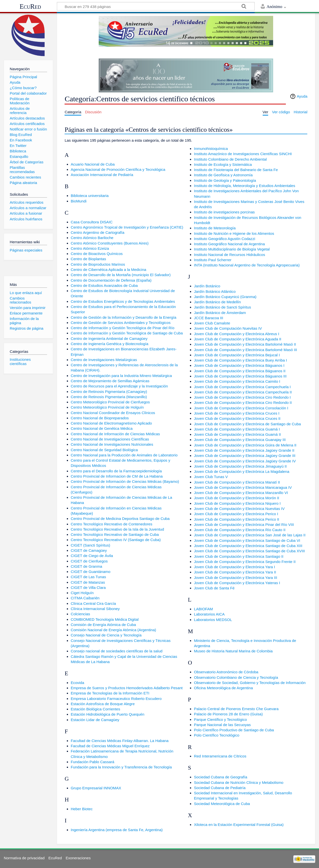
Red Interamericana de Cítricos (220, 756)
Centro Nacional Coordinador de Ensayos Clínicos (113, 413)
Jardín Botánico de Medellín (217, 302)
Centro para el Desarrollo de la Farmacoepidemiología (116, 471)
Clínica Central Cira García (93, 603)
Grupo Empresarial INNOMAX (96, 788)
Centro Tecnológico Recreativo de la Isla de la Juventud (118, 529)
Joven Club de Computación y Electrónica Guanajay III (240, 440)
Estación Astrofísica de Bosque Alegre (103, 704)
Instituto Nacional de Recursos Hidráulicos (229, 255)
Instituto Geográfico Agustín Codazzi (225, 239)
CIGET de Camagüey (89, 550)
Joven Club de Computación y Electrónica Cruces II (237, 418)
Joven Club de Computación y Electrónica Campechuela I (242, 387)
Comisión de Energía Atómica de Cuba (103, 625)
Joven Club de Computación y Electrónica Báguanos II (240, 371)
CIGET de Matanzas (88, 582)
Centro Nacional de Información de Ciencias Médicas (115, 434)
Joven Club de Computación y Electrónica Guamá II (237, 434)
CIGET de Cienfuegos (89, 561)
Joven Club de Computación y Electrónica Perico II (237, 519)
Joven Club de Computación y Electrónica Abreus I (237, 334)
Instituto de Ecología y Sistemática (223, 164)
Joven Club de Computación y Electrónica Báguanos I (239, 365)
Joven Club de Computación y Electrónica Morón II (237, 498)
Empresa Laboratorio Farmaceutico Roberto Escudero (116, 699)
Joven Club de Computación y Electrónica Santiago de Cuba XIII (248, 546)
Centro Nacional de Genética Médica (102, 428)
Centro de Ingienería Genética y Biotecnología (110, 344)
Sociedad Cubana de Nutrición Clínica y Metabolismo (239, 782)
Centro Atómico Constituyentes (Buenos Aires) (110, 243)
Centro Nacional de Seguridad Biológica (104, 450)
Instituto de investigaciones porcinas (224, 212)
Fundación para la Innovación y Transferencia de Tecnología (121, 767)
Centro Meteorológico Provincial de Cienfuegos (110, 402)
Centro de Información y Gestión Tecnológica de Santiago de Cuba (127, 333)
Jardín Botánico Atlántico (215, 291)
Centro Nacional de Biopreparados (100, 418)
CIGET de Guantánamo (91, 572)
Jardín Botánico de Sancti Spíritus (222, 307)
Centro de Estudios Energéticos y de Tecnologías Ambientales (123, 301)
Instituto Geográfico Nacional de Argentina (229, 244)
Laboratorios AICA (209, 614)
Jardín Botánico (207, 286)
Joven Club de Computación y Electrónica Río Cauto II (240, 530)
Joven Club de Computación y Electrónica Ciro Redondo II (243, 403)
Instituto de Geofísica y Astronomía (223, 175)
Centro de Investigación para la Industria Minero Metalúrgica (121, 376)
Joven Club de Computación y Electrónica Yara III (236, 578)
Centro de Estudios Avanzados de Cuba (104, 285)
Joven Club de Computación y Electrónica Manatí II (237, 482)
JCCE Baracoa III (208, 318)
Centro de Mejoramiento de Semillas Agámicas (110, 381)
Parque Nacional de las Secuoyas (222, 725)
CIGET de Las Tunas (88, 577)
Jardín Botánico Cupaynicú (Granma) (225, 297)
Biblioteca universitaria (90, 196)
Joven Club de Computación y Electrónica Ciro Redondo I (242, 397)
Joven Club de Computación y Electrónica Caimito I (237, 381)
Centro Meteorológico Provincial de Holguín (107, 407)
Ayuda (302, 96)
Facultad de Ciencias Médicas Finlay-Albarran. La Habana (120, 741)
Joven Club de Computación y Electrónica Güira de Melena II (245, 445)
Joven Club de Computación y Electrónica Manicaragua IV (243, 487)
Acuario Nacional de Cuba (93, 164)
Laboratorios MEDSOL (213, 620)
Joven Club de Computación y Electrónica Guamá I (237, 429)
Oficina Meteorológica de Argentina (223, 688)
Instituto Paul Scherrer (213, 260)
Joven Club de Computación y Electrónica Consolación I (241, 408)
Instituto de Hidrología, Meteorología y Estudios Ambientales (244, 186)
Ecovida (78, 683)
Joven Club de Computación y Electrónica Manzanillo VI (241, 493)
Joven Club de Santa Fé (214, 588)
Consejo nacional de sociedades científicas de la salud (117, 651)
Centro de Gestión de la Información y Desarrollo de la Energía (124, 317)
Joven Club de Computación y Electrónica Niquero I (237, 503)
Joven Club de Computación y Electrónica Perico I (236, 514)
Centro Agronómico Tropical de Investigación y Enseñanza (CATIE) (127, 227)
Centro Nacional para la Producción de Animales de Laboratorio (124, 455)
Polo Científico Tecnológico (217, 735)
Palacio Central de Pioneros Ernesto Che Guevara (236, 709)
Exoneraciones (78, 858)
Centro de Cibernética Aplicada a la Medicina (109, 270)
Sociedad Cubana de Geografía (221, 777)
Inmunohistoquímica (211, 149)
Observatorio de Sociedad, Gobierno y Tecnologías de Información (250, 683)
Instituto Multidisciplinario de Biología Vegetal (232, 249)
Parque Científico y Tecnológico (220, 719)
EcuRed (30, 6)
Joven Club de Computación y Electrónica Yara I (234, 567)
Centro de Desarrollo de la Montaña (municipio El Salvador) (121, 275)
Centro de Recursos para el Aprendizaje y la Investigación (119, 386)
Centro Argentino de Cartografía (98, 232)
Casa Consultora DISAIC (92, 222)
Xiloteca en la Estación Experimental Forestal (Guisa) (239, 825)
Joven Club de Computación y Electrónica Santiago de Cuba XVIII (249, 551)
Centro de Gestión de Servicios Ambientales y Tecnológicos (121, 323)
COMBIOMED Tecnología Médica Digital (105, 619)
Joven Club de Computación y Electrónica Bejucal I (237, 355)
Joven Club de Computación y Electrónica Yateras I (237, 583)
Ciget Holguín (82, 593)
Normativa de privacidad (24, 858)
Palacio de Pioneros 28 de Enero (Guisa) (228, 714)
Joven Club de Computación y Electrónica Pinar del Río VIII (244, 525)
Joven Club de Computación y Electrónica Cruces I (237, 413)
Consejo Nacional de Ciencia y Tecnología (106, 635)
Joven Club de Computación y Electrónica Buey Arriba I (240, 360)
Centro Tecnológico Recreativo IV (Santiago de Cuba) (116, 540)
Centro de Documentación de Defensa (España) (111, 280)
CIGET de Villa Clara (88, 588)
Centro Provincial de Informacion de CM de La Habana (117, 476)
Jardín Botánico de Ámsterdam (220, 313)
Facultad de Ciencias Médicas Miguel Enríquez (110, 746)
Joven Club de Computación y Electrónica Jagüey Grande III (245, 456)
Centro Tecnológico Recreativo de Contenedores (112, 524)
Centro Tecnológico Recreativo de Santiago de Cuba (115, 534)
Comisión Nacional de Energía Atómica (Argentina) (114, 630)
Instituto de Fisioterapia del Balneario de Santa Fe (236, 170)
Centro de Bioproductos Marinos (98, 264)
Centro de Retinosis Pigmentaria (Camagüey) (109, 392)
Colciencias (80, 614)
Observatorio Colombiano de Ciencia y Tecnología (236, 677)
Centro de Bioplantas (88, 259)
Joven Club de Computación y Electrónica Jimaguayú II (240, 466)
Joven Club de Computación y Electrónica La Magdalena (241, 471)
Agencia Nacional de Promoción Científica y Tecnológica (118, 169)
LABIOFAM (203, 609)
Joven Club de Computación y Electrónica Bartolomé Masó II (245, 344)
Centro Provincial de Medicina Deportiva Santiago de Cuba (120, 519)
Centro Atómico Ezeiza (90, 248)
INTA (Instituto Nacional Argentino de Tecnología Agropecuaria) (247, 265)
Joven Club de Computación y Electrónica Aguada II (238, 339)
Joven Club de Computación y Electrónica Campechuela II (243, 392)
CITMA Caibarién (85, 598)
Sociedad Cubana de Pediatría (220, 788)
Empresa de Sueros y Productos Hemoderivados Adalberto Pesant (127, 688)
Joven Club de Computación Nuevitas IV (228, 328)
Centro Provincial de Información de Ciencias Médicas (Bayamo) (125, 481)
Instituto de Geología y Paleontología (225, 180)
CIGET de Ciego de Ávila (92, 556)
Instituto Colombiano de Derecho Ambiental (230, 159)
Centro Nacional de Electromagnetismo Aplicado (111, 423)
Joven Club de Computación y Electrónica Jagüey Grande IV (245, 461)
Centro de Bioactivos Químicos (97, 254)
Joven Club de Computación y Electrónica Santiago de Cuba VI (247, 540)
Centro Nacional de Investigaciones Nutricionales (112, 444)
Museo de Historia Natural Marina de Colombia (233, 651)
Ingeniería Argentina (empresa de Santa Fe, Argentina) (117, 830)
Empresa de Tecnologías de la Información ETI (110, 693)
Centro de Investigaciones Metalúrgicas (104, 360)
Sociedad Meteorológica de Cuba (222, 804)
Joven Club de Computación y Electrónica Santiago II (239, 556)
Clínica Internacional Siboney (95, 609)
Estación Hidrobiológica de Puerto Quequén (108, 714)
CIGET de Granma (86, 566)
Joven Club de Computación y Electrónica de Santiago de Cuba (247, 424)
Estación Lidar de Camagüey (95, 720)
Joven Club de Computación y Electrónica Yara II (235, 572)
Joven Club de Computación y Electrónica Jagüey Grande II (244, 450)
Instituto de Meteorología (215, 228)
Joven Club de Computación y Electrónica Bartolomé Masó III (245, 350)
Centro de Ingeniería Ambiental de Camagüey (109, 339)
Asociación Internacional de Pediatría (102, 175)
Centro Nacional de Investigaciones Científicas (110, 439)
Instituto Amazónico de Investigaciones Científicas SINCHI (243, 154)
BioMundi (79, 201)
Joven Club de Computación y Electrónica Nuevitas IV (239, 509)
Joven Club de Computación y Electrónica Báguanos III (240, 376)
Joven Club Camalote (212, 323)
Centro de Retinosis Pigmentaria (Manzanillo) (109, 397)
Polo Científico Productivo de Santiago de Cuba (234, 730)
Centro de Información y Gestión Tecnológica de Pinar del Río (123, 328)
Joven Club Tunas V (211, 477)
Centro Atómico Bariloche (92, 238)
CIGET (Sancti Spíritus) (90, 545)
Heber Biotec (82, 809)
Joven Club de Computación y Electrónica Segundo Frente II (245, 562)
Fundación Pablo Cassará (93, 762)
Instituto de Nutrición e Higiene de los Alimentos (234, 233)
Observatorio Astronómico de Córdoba (226, 672)
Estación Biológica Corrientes (95, 709)
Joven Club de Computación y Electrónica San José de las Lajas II (250, 535)
